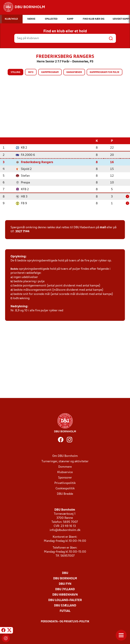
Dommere (65, 467)
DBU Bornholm (65, 578)
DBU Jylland (65, 589)
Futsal (65, 611)
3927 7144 (22, 231)
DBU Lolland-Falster (65, 600)
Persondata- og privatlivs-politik (65, 621)
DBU (65, 573)
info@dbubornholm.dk (65, 530)
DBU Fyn (65, 584)
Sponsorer (65, 478)
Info (31, 72)
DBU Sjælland (65, 606)
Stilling (15, 72)
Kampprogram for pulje (105, 72)
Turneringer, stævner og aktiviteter (65, 461)
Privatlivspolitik (65, 483)
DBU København (65, 595)
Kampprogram (50, 72)
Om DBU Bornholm (65, 456)
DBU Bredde (65, 494)
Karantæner (74, 72)
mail (103, 227)
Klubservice (65, 472)
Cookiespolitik (65, 488)
